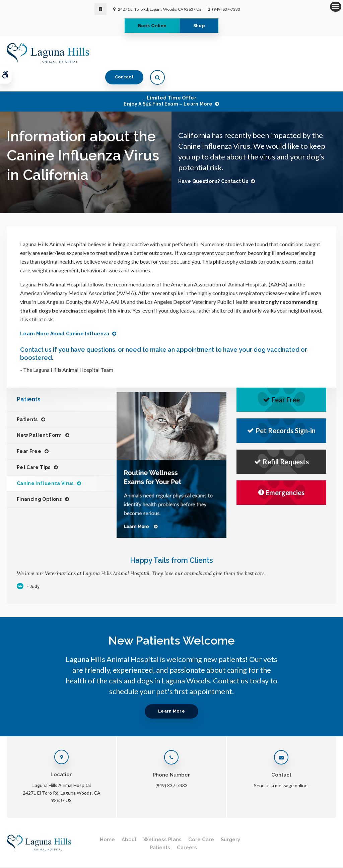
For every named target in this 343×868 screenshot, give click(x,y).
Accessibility (92, 853)
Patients (27, 398)
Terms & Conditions (56, 853)
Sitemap (33, 860)
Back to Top (57, 860)
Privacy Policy (19, 853)
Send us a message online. (281, 764)
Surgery (230, 818)
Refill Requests (282, 440)
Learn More (171, 690)
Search (13, 860)
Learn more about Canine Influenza (65, 312)
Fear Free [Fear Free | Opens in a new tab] (282, 378)
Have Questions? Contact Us (213, 160)
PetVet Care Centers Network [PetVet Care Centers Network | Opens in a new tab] (309, 860)
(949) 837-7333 (226, 9)
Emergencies (281, 471)
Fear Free (29, 430)
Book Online (151, 26)
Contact (296, 53)
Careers (187, 826)
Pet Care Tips (34, 446)
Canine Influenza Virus (45, 462)
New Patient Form (39, 414)
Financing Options (39, 478)
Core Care (201, 818)
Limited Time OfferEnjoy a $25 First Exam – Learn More (168, 79)
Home (107, 818)
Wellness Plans (162, 818)
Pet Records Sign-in (281, 409)
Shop (201, 26)
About (129, 818)
